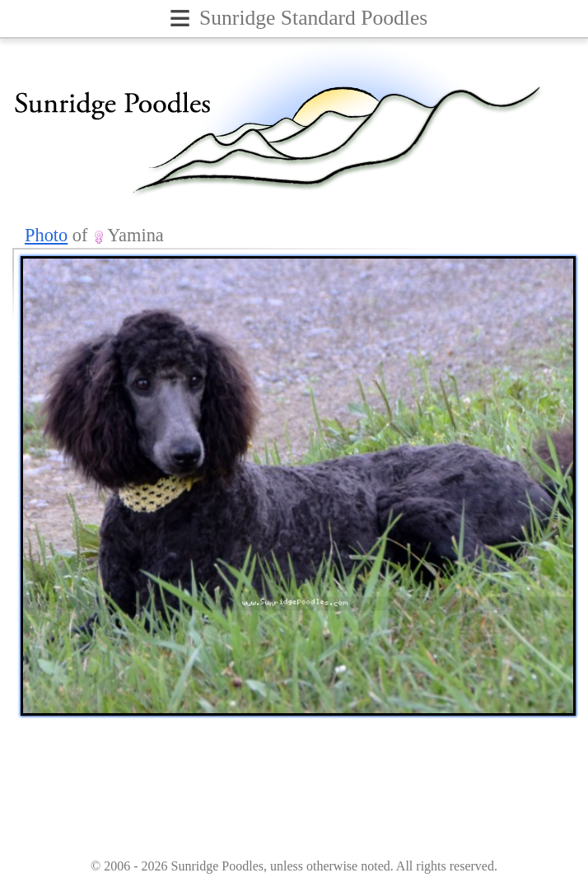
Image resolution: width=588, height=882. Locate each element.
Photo (46, 235)
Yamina (135, 235)
